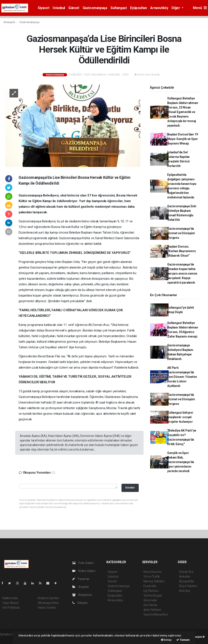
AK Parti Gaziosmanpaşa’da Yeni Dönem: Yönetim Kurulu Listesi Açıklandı (182, 377)
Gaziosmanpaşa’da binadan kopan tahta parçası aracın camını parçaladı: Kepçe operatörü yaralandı (182, 273)
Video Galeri (84, 571)
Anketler (185, 576)
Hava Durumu (153, 572)
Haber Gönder (47, 608)
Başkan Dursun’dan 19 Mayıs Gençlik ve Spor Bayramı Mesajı (183, 139)
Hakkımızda (10, 598)
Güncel (74, 8)
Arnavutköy (159, 8)
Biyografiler (187, 581)
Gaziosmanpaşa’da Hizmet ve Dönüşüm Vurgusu (181, 233)
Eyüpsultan (138, 8)
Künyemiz (82, 595)
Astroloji (184, 591)
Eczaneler (150, 586)
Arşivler (81, 587)
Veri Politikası (11, 608)
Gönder (130, 488)
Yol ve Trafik (152, 576)
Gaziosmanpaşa (95, 8)
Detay (166, 640)
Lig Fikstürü (151, 591)
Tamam (183, 640)
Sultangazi (119, 8)
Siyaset (43, 8)
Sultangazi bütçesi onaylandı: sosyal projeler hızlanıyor (180, 417)
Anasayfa (9, 22)
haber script (8, 639)
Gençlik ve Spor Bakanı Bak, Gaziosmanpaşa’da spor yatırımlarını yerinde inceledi (181, 462)
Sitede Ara (186, 572)
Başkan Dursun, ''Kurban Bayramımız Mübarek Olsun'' (181, 251)
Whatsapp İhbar (48, 603)
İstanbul (59, 8)
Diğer (176, 8)
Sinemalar (150, 600)
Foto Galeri (83, 563)
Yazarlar (81, 579)
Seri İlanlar (150, 605)
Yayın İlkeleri (10, 603)
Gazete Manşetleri (156, 614)
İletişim (80, 603)
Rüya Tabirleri (188, 586)
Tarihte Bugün (153, 595)
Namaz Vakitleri (154, 581)
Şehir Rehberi (152, 610)
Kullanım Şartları (48, 598)
